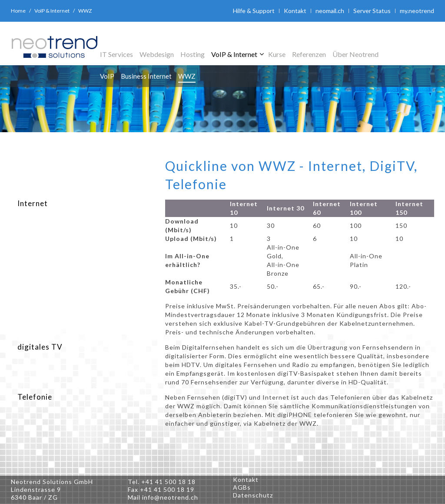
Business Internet (146, 76)
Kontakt (295, 11)
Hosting (193, 54)
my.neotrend (417, 11)
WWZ (187, 76)
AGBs (242, 487)
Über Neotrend (355, 54)
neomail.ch (330, 11)
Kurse (277, 54)
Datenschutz (253, 495)
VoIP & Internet (52, 11)
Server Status (372, 11)
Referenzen (309, 54)
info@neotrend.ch (170, 497)
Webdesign (157, 54)
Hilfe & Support (254, 11)
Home (18, 11)
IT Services (116, 54)
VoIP (107, 76)
